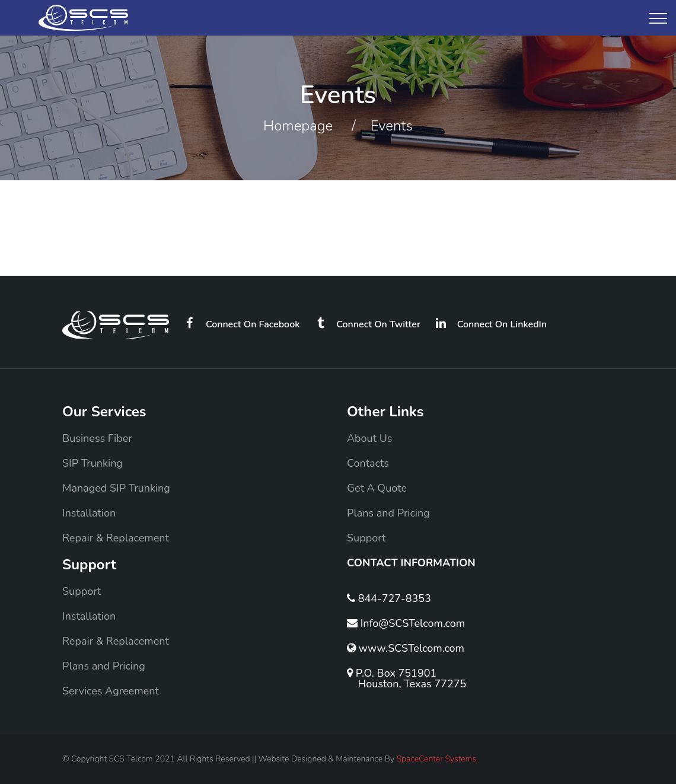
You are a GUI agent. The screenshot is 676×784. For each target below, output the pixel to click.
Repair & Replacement (116, 538)
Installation (89, 513)
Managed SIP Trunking (116, 488)
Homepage (298, 126)
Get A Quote (377, 488)
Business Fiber (97, 438)
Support (366, 538)
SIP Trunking (93, 463)
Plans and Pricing (388, 513)
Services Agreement (111, 691)
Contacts (368, 463)
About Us (369, 438)
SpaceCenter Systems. (438, 759)
